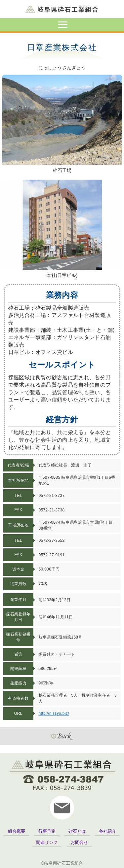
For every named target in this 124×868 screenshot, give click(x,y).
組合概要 (17, 831)
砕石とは (77, 831)
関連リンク (47, 842)
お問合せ (79, 842)
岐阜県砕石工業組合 (62, 9)
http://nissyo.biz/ (54, 713)
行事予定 (47, 831)
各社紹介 (107, 831)
